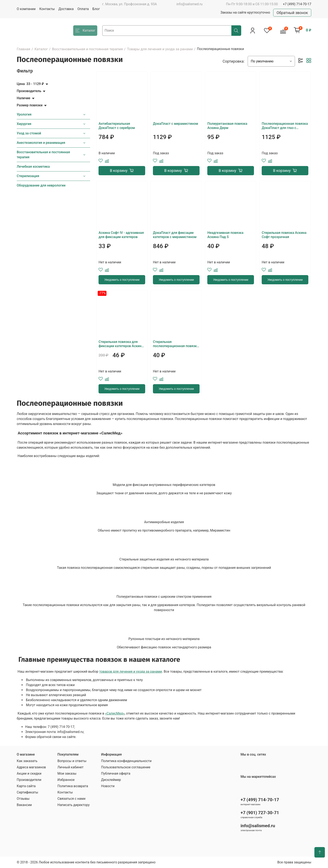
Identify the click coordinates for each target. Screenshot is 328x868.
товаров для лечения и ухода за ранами (131, 672)
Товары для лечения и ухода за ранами (160, 49)
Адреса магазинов (31, 767)
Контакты (47, 9)
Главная (24, 49)
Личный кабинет (70, 767)
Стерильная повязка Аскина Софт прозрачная (284, 235)
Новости (108, 786)
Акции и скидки (29, 773)
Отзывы (23, 799)
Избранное (66, 780)
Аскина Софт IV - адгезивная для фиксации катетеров (121, 235)
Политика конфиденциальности (126, 761)
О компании (26, 9)
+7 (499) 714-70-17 (297, 4)
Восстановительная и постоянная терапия (88, 49)
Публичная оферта (116, 773)
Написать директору (73, 805)
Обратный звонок (292, 13)
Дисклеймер (111, 780)
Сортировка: (234, 61)
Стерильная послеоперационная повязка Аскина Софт (176, 344)
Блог (96, 9)
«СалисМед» (115, 713)
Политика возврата (73, 786)
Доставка (66, 9)
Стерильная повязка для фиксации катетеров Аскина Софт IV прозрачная (121, 344)
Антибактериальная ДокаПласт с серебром (117, 126)
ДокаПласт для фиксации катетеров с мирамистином (175, 235)
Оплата (83, 9)
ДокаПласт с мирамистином (176, 124)
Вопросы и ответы (72, 761)
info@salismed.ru (189, 4)
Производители (29, 780)
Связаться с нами (71, 799)
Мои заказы (67, 773)
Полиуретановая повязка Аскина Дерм (227, 126)
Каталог (41, 49)
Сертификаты (27, 792)
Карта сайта (26, 786)
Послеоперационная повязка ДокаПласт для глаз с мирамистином (285, 126)
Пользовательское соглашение (126, 767)
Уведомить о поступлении (122, 280)
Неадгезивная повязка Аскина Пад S (225, 235)
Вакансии (24, 805)
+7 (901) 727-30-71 (260, 813)
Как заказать (27, 761)
